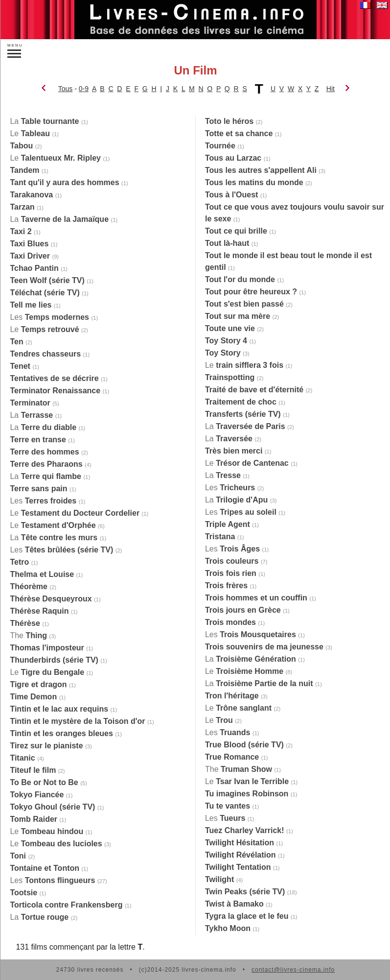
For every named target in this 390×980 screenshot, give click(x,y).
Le (30, 133)
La (44, 121)
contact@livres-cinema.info (293, 970)
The (28, 635)
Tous (66, 89)
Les (49, 317)
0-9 (84, 89)
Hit (331, 89)
